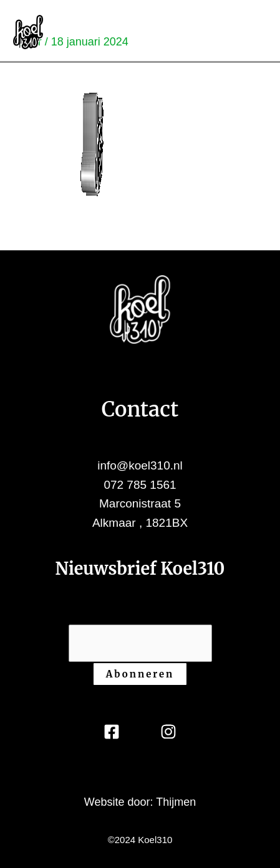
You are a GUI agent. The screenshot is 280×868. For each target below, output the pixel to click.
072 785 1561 (140, 485)
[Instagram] (168, 732)
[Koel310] (28, 31)
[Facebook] (112, 732)
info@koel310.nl (140, 465)
